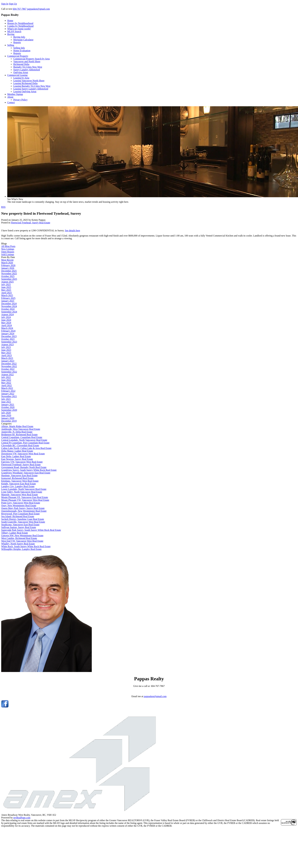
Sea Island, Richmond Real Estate (18, 516)
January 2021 (8, 405)
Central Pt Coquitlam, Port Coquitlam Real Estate (25, 443)
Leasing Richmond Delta (25, 83)
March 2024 (7, 328)
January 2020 (8, 418)
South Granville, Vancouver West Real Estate (23, 522)
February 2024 (8, 331)
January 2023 (8, 361)
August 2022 (7, 375)
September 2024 (9, 312)
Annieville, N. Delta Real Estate (17, 432)
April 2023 (7, 355)
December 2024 (9, 304)
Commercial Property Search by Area (31, 59)
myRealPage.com (22, 818)
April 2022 (7, 385)
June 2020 (6, 415)
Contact (11, 102)
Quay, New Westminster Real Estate (19, 505)
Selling (11, 45)
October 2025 (8, 276)
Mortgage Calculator (23, 40)
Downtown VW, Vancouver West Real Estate (23, 454)
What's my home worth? (19, 29)
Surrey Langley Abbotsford (27, 70)
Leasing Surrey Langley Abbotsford (31, 89)
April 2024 (7, 325)
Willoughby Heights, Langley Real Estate (21, 549)
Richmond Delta (21, 64)
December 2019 (9, 421)
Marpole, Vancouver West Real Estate (20, 495)
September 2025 (9, 279)
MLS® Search (14, 31)
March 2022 (7, 388)
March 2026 (7, 263)
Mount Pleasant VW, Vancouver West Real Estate (25, 500)
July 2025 (6, 284)
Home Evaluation (22, 51)
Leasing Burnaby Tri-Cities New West (32, 86)
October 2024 (8, 309)
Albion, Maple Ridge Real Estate (17, 426)
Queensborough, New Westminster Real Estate (24, 511)
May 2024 (6, 323)
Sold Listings (8, 254)
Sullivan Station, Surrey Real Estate (19, 527)
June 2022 (6, 380)
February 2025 (8, 298)
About (10, 97)
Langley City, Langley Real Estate (18, 486)
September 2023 (9, 342)
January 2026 (8, 268)
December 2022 (9, 364)
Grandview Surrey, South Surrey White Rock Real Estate (29, 470)
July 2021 (6, 399)
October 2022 (8, 369)
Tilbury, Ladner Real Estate (15, 533)
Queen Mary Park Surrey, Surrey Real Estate (23, 508)
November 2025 (9, 274)
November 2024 (9, 306)
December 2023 (9, 336)
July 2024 (6, 317)
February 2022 (8, 391)
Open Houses (8, 252)
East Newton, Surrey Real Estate (17, 459)
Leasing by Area (21, 78)
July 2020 (6, 413)
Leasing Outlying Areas (25, 91)
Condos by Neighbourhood (20, 26)
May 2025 (6, 290)
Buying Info (19, 37)
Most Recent (7, 260)
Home (10, 21)
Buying (11, 34)
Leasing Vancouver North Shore (29, 81)
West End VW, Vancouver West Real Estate (22, 541)
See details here (73, 230)
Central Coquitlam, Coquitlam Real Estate (22, 437)
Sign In (5, 4)
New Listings (8, 249)
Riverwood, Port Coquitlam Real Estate (20, 514)
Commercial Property (18, 56)
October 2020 (8, 407)
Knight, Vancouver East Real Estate (19, 484)
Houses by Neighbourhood (20, 23)
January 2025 (8, 301)
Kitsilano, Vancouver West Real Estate (20, 481)
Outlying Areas (21, 72)
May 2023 (6, 353)
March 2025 (7, 295)
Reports (17, 42)
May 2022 (6, 383)
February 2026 (8, 265)
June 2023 (6, 350)
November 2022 (9, 366)
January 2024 (8, 334)
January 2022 (8, 394)
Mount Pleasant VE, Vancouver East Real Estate (25, 497)
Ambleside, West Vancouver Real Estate (21, 429)
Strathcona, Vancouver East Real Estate (20, 525)
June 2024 (6, 320)
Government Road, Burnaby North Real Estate (24, 467)
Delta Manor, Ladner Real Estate (17, 451)
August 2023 (7, 344)
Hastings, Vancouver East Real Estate (19, 475)
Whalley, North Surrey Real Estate (18, 544)
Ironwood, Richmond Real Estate (17, 478)
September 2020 (9, 410)
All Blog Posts (8, 246)
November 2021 (9, 396)
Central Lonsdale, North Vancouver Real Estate (24, 440)
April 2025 (7, 293)
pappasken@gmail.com (155, 696)
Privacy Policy (20, 100)
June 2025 (6, 287)
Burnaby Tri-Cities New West (28, 67)
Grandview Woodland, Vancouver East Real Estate (26, 473)
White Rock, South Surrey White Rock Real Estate (26, 546)
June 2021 (6, 402)
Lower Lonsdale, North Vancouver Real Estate (24, 489)
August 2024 (7, 314)
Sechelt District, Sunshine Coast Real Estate (23, 519)
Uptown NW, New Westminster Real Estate (22, 535)
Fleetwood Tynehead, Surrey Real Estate (30, 223)
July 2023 (6, 347)
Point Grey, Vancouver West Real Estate (21, 503)
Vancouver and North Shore (27, 61)
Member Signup (15, 94)
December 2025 (9, 271)
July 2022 (6, 377)
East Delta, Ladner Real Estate (16, 456)
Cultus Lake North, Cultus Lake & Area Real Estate (26, 448)
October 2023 (8, 339)
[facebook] (5, 707)
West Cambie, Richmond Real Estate (19, 538)
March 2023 (7, 358)
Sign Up (13, 4)
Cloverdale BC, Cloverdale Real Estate (20, 445)
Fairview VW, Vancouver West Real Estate (22, 462)
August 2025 (7, 282)
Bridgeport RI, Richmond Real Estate (19, 435)
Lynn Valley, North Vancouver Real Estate (22, 492)
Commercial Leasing (17, 75)
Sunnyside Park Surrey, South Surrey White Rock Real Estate (31, 530)
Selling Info (19, 48)
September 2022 (9, 372)
